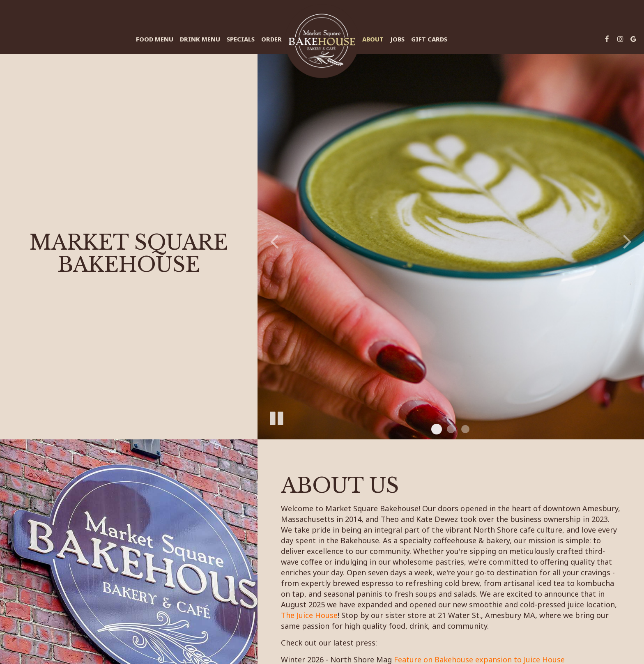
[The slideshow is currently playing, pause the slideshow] (276, 417)
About (373, 39)
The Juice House (309, 615)
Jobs (397, 39)
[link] (322, 41)
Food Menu (155, 39)
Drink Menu (200, 39)
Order (271, 39)
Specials (241, 39)
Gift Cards (429, 39)
